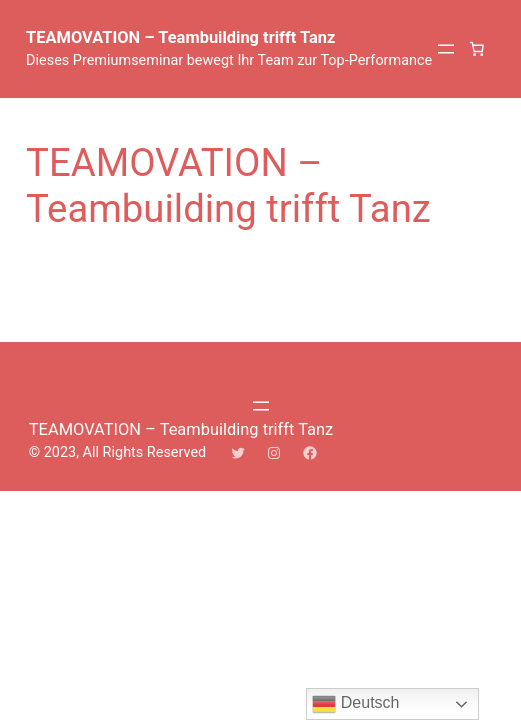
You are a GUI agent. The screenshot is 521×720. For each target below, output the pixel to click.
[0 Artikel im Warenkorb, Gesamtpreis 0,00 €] (477, 49)
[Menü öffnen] (446, 49)
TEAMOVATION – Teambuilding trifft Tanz (180, 37)
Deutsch (355, 704)
